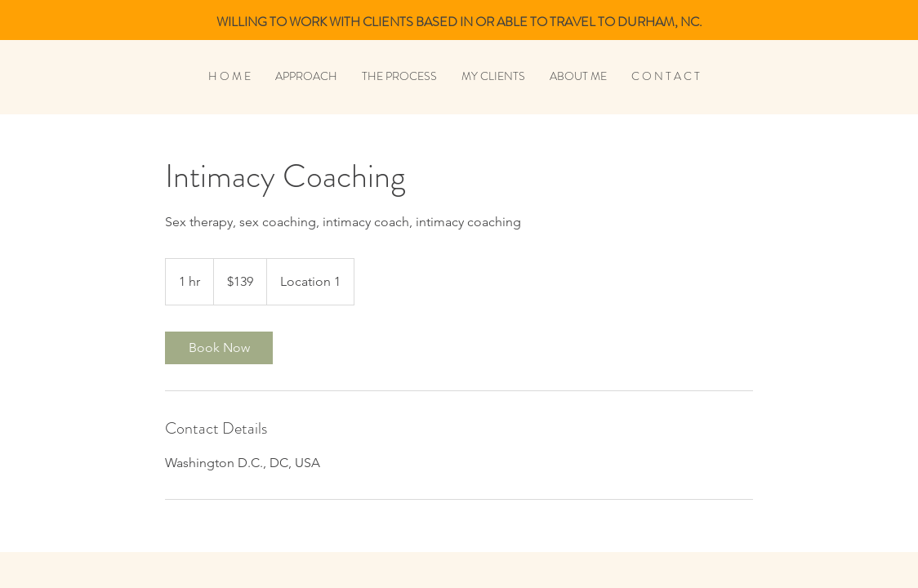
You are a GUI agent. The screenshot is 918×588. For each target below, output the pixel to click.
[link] (219, 348)
